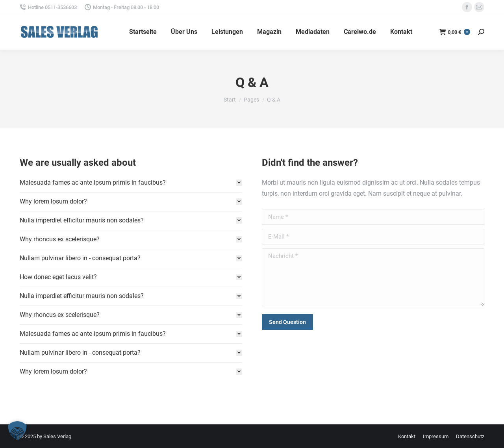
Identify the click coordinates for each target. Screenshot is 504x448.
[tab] (131, 183)
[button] (17, 431)
